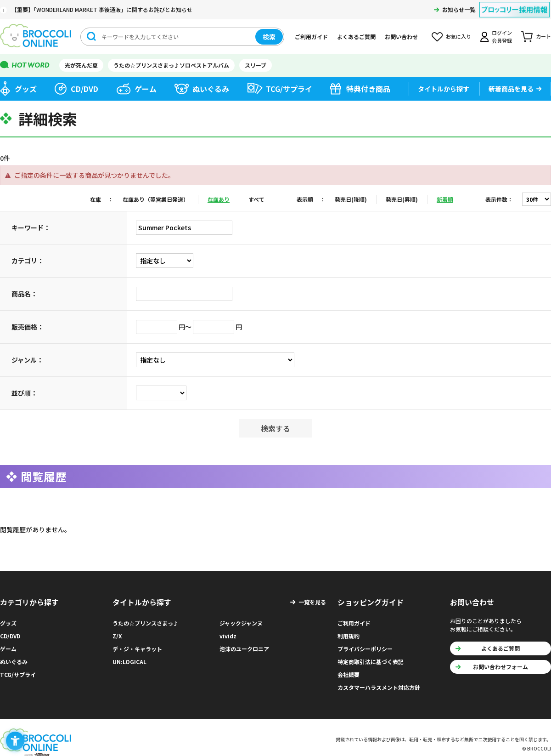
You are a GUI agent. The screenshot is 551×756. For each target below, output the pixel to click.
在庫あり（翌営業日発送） (156, 199)
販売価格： (28, 327)
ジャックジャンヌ (241, 623)
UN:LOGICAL (129, 662)
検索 (269, 37)
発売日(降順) (351, 199)
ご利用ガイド (311, 37)
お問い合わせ (401, 37)
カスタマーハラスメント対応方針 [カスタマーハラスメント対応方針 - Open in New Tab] (379, 687)
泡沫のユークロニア (244, 649)
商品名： (24, 294)
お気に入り (458, 36)
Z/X (117, 636)
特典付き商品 (368, 89)
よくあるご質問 (356, 37)
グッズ (26, 89)
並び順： (24, 393)
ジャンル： (27, 360)
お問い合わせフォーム (500, 667)
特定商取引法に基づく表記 (371, 662)
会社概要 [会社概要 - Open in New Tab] (349, 674)
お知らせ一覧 (459, 9)
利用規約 (349, 636)
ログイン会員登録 (502, 37)
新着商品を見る (511, 89)
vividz (228, 636)
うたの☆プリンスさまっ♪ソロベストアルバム (171, 65)
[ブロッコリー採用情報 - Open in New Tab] (514, 4)
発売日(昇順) (402, 199)
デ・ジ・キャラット (137, 649)
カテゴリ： (28, 261)
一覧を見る (312, 602)
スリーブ (256, 65)
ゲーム (146, 89)
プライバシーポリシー (365, 649)
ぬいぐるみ (211, 89)
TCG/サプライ (289, 89)
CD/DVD (84, 89)
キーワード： (31, 227)
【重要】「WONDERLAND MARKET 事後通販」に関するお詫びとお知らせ (102, 9)
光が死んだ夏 (81, 65)
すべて (256, 199)
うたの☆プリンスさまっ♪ (146, 623)
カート (543, 36)
